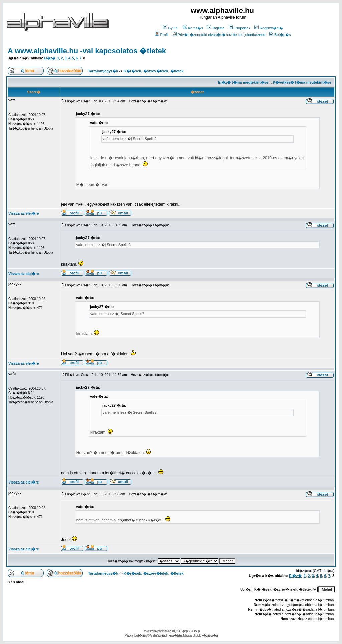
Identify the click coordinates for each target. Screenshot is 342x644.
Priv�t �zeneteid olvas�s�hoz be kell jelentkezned (219, 35)
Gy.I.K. (171, 28)
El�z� (50, 58)
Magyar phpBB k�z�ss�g (200, 635)
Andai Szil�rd (158, 635)
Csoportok (240, 28)
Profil (162, 35)
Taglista (216, 28)
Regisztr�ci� (269, 28)
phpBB (161, 631)
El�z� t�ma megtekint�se (243, 82)
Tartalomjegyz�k (103, 71)
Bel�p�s (280, 35)
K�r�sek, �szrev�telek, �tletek (154, 71)
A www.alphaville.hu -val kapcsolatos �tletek (87, 51)
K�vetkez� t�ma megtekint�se (302, 82)
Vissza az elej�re (24, 213)
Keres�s (193, 28)
